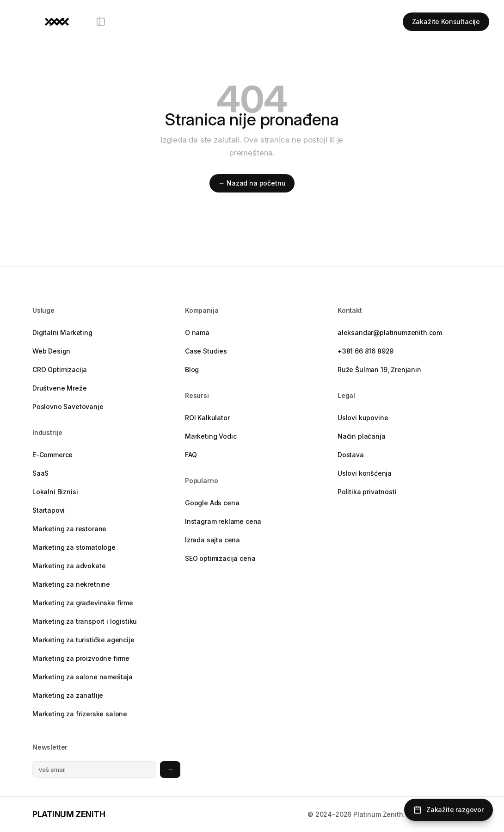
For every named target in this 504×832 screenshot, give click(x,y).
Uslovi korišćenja (365, 473)
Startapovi (49, 510)
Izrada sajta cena (212, 540)
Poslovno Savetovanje (68, 407)
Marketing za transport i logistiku (85, 621)
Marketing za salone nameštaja (83, 677)
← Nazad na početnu (252, 183)
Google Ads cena (212, 503)
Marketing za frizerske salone (80, 714)
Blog (192, 369)
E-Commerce (52, 455)
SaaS (40, 473)
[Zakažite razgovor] (449, 810)
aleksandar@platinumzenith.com (390, 332)
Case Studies (206, 351)
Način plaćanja (362, 436)
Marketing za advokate (69, 566)
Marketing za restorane (69, 529)
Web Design (51, 351)
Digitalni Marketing (62, 332)
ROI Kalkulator (207, 418)
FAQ (191, 455)
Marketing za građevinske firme (83, 603)
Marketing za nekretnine (71, 584)
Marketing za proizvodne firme (81, 658)
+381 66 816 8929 (366, 351)
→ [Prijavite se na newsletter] (170, 769)
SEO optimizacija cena (220, 558)
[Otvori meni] (101, 22)
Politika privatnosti (367, 492)
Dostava (351, 455)
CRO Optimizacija (60, 369)
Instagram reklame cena (223, 521)
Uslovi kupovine (363, 418)
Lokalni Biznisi (55, 492)
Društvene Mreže (59, 388)
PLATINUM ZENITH (69, 814)
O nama (197, 332)
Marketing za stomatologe (74, 547)
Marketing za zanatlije (68, 695)
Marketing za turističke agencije (83, 640)
